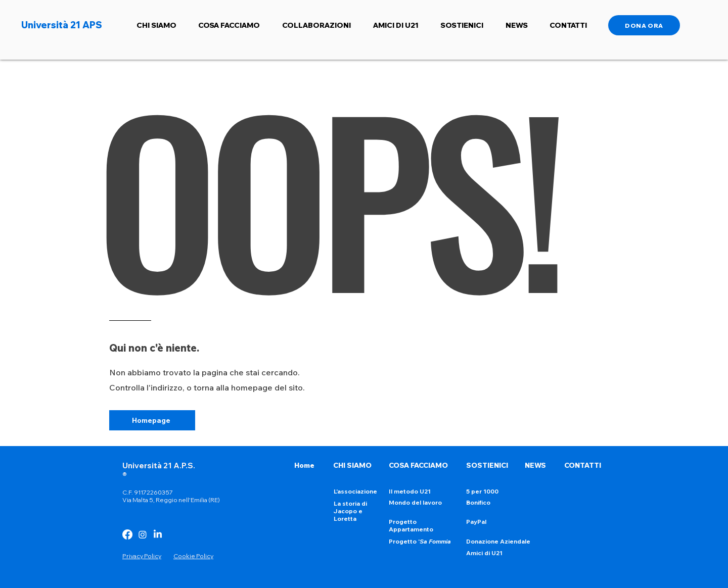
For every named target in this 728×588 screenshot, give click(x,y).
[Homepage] (152, 420)
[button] (156, 25)
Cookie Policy (193, 556)
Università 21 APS (62, 25)
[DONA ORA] (644, 25)
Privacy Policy (142, 556)
